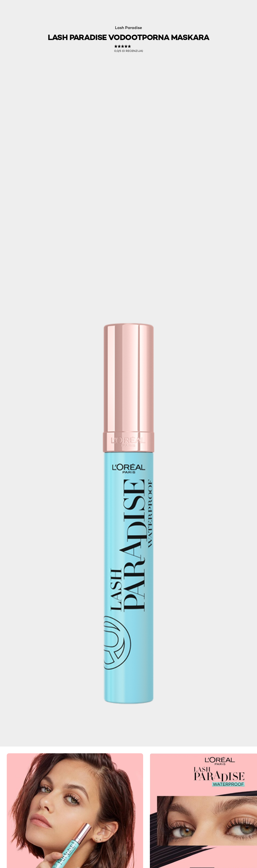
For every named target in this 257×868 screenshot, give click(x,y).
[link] (128, 49)
